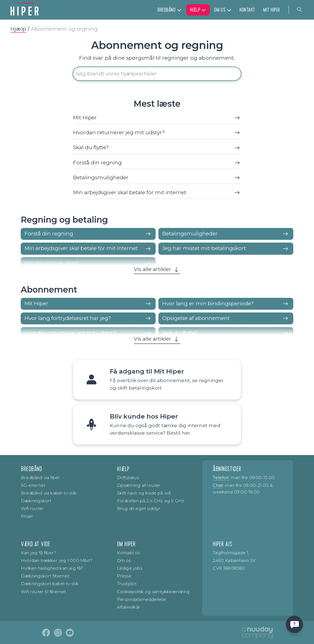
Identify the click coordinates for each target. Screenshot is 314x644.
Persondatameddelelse (142, 599)
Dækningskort (36, 501)
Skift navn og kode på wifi (144, 493)
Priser (27, 516)
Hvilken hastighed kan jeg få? (52, 568)
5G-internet (33, 485)
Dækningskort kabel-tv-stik (50, 584)
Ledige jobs (130, 568)
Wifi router (32, 508)
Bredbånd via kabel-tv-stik (49, 493)
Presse (124, 576)
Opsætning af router (139, 485)
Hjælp (18, 29)
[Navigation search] (300, 10)
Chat (218, 485)
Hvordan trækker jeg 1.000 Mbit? (57, 560)
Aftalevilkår (129, 607)
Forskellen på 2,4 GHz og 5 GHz (151, 501)
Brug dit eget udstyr (139, 508)
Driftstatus (128, 478)
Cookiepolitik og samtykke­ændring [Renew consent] (153, 592)
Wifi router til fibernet (44, 592)
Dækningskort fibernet (45, 576)
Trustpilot (127, 584)
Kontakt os (128, 553)
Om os (124, 560)
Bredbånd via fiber (40, 478)
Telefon (221, 478)
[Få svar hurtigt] (294, 624)
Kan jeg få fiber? (38, 553)
